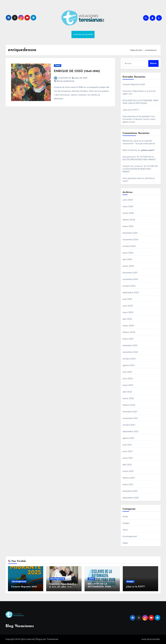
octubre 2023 (129, 286)
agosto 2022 (129, 365)
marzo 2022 (128, 398)
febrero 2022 (129, 405)
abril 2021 (127, 465)
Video (125, 543)
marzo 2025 (128, 213)
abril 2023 (127, 319)
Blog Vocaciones (20, 626)
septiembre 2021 (131, 432)
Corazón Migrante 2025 (134, 84)
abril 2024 (127, 259)
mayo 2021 (128, 458)
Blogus (39, 639)
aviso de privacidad (83, 34)
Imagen (126, 523)
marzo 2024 (128, 266)
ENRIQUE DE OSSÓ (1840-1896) (77, 71)
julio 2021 (127, 445)
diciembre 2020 (130, 491)
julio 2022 (127, 372)
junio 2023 (128, 306)
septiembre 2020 (131, 498)
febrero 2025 (129, 220)
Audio (125, 517)
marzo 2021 (128, 471)
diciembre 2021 (130, 412)
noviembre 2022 (130, 352)
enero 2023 (128, 339)
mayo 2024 (128, 253)
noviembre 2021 (130, 418)
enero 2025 (128, 226)
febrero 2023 (129, 332)
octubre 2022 (129, 359)
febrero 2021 (129, 478)
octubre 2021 (129, 425)
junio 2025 (128, 200)
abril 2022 (127, 392)
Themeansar (52, 639)
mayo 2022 (128, 385)
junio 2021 (128, 451)
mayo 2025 (128, 206)
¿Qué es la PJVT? (131, 110)
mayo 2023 (128, 312)
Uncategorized (130, 536)
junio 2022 (128, 379)
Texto (58, 65)
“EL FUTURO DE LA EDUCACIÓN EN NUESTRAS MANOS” (140, 169)
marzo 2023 (128, 326)
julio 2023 (127, 299)
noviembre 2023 (130, 279)
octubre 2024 (129, 246)
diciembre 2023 (130, 273)
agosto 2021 (128, 438)
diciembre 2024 (130, 233)
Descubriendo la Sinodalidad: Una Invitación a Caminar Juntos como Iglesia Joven (139, 119)
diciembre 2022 (130, 345)
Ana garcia (128, 157)
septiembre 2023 (131, 293)
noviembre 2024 (130, 240)
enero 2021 (128, 484)
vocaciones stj (62, 78)
